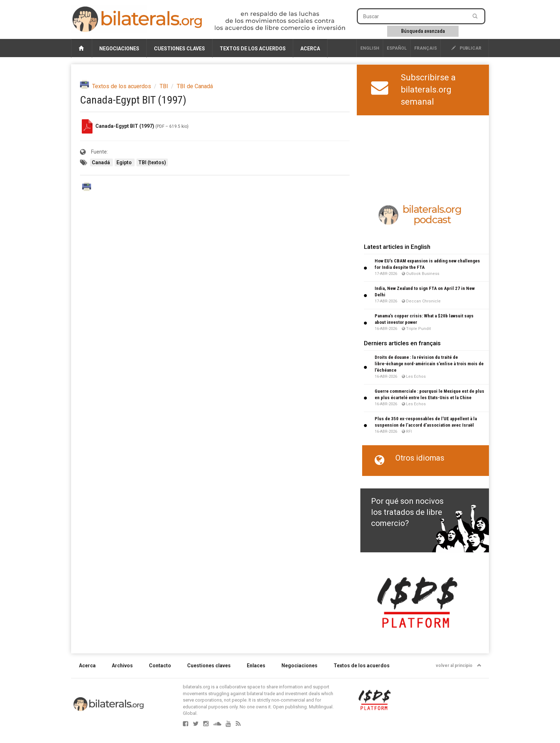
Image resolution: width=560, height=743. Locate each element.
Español (397, 48)
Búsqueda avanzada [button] (423, 31)
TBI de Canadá (195, 86)
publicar (466, 48)
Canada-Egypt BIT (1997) (125, 126)
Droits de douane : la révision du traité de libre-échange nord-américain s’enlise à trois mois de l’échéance (429, 364)
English (370, 48)
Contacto (160, 666)
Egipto (125, 162)
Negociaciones (119, 49)
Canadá (101, 162)
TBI (164, 86)
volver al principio (459, 666)
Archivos (122, 666)
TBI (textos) (152, 162)
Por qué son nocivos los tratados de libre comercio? (407, 512)
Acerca (310, 49)
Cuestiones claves (179, 49)
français (426, 48)
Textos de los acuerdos (253, 49)
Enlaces (256, 666)
